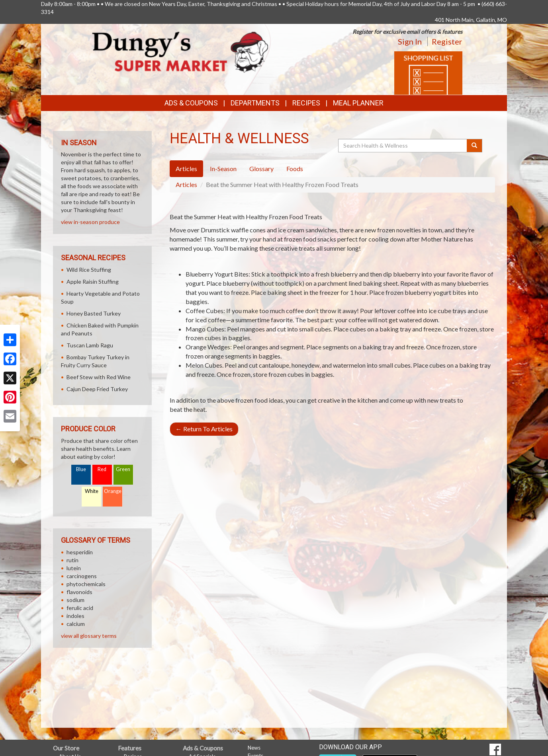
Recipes (306, 103)
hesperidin (80, 552)
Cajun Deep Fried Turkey (97, 389)
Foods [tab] (295, 169)
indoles (75, 616)
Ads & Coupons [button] (191, 103)
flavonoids (79, 592)
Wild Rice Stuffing (89, 270)
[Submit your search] (475, 146)
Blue (81, 469)
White (92, 491)
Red (102, 469)
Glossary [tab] (261, 169)
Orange (113, 491)
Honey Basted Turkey (94, 313)
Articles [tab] (186, 169)
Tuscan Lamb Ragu (90, 345)
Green (123, 469)
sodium (75, 600)
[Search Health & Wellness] (403, 146)
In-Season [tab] (223, 169)
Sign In (410, 41)
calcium (76, 624)
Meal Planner (358, 103)
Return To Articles (204, 429)
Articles (186, 184)
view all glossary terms (89, 636)
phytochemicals (86, 584)
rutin (72, 560)
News (254, 748)
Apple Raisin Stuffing (93, 282)
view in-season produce (90, 222)
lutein (74, 568)
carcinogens (82, 576)
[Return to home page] (180, 52)
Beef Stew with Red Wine (99, 377)
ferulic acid (80, 608)
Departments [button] (255, 103)
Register (447, 41)
